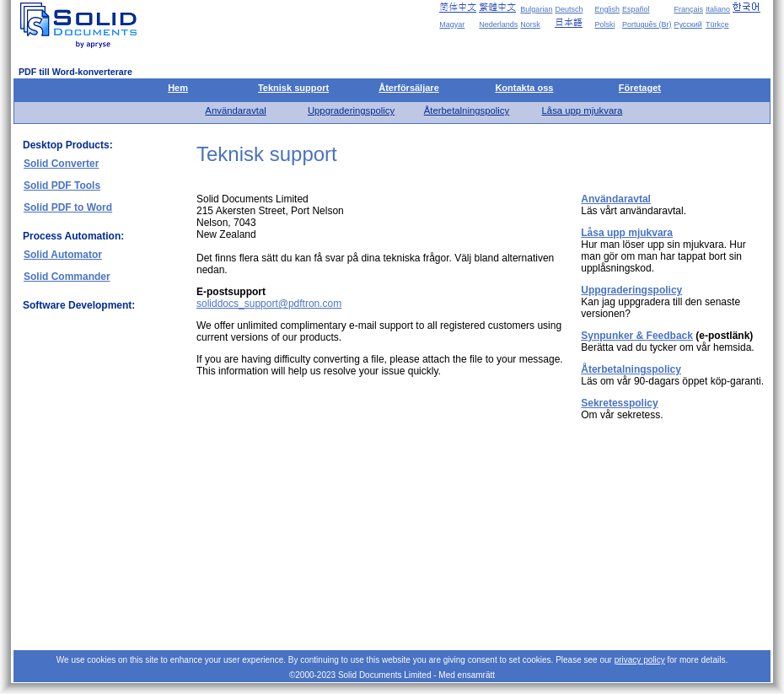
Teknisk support (293, 88)
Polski (604, 24)
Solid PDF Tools (62, 186)
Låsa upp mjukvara (583, 110)
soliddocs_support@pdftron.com (269, 304)
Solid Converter (61, 164)
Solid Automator (63, 255)
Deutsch (569, 9)
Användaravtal (235, 110)
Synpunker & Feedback (637, 336)
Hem (178, 88)
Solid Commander (67, 277)
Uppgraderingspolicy (351, 110)
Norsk (530, 24)
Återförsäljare (409, 88)
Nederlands (498, 24)
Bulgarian (536, 9)
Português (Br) (647, 24)
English (607, 9)
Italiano (718, 9)
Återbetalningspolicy (467, 110)
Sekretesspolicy (619, 403)
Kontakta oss (524, 88)
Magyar (452, 24)
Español (636, 9)
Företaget (640, 88)
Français (688, 9)
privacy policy (640, 660)
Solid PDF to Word (68, 207)
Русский (687, 24)
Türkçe (717, 24)
